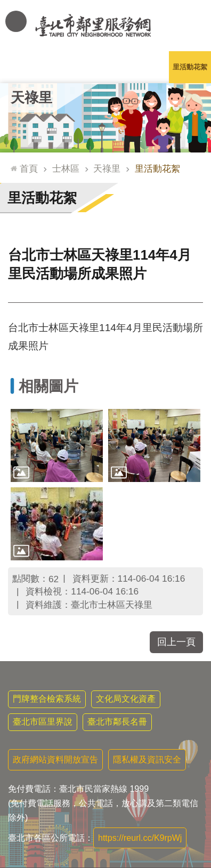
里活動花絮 (190, 67)
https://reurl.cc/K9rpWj (140, 838)
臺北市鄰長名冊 (117, 722)
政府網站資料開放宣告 (55, 759)
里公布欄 (21, 67)
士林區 (66, 168)
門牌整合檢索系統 (47, 699)
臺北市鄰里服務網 (106, 26)
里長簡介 (63, 67)
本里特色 (148, 67)
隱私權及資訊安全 (147, 759)
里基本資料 (105, 67)
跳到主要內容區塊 (6, 6)
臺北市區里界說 (43, 722)
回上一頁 (176, 642)
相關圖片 (48, 386)
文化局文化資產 (126, 699)
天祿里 (31, 98)
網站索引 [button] (16, 21)
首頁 (29, 168)
